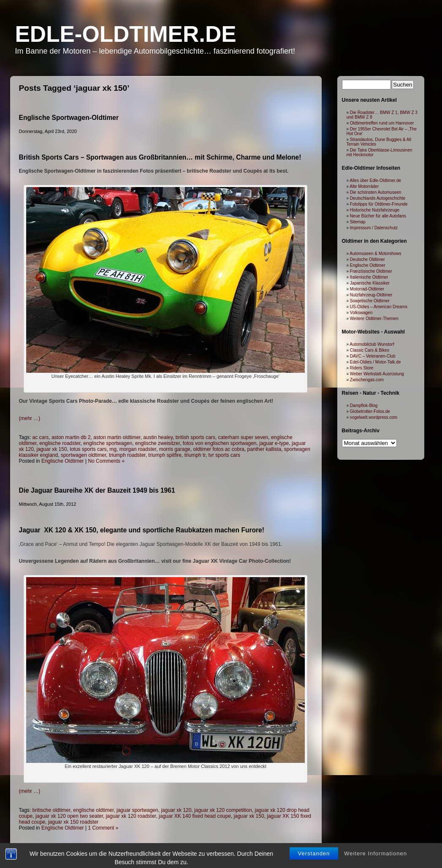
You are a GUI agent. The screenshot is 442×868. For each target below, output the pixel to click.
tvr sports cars (224, 455)
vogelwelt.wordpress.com (374, 417)
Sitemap (358, 222)
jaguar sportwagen (137, 810)
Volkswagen (361, 313)
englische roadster (60, 443)
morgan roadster (138, 449)
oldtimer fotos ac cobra (218, 449)
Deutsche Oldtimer (367, 259)
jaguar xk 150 (52, 449)
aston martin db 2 (71, 437)
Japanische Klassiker (370, 283)
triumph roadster (127, 455)
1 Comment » (103, 828)
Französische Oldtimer (371, 271)
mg (113, 449)
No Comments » (106, 461)
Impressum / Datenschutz (374, 228)
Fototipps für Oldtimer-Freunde (379, 204)
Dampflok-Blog (364, 406)
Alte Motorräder (364, 186)
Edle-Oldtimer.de (126, 34)
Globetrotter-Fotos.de (370, 411)
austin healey (158, 437)
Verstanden (314, 861)
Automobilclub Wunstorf (372, 344)
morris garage (175, 449)
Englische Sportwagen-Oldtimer (69, 118)
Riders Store (362, 368)
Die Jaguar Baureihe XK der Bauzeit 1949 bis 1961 (97, 490)
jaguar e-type (274, 443)
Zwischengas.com (367, 380)
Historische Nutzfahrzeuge (375, 210)
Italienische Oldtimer (369, 277)
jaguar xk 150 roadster (73, 822)
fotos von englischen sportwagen (220, 443)
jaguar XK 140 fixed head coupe (195, 816)
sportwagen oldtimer (83, 455)
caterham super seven (243, 437)
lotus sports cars (88, 449)
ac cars (41, 437)
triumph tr (195, 455)
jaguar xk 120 (176, 810)
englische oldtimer (93, 810)
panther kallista (264, 449)
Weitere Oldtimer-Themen (374, 319)
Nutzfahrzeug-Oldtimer (371, 295)
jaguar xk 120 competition (223, 810)
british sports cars (195, 437)
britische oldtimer (52, 810)
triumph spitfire (165, 455)
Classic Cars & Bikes (370, 350)
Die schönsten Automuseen (376, 192)
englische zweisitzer (157, 443)
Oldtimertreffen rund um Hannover (382, 123)
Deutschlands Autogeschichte (378, 198)
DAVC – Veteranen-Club (373, 356)
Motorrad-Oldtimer (367, 289)
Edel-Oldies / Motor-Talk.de (376, 362)
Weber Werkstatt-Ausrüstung (377, 374)
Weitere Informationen (376, 861)
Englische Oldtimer (63, 461)
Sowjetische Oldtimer (370, 301)
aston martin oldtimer (117, 437)
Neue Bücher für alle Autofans (378, 216)
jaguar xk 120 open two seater (69, 816)
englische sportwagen (108, 443)
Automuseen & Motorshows (375, 254)
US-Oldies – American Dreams (379, 307)
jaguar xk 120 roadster (131, 816)
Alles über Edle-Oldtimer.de (375, 180)
